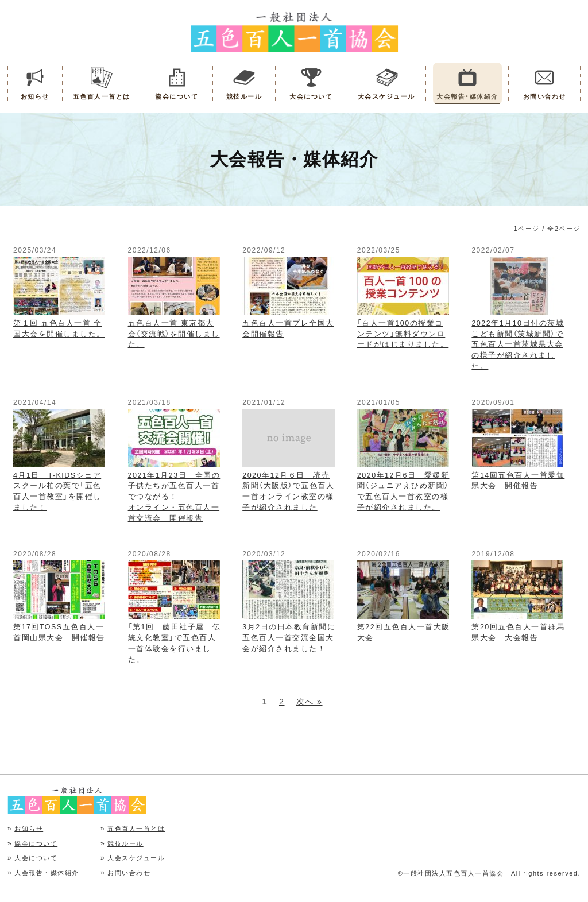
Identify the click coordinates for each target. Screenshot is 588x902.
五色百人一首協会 (294, 31)
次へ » (310, 702)
